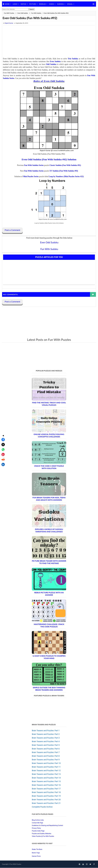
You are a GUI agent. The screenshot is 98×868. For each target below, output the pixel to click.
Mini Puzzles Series (31, 177)
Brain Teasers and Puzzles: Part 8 (46, 756)
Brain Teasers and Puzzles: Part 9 (46, 760)
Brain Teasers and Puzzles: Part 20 (46, 800)
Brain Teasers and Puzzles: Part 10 (46, 763)
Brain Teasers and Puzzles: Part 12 (46, 771)
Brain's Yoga (36, 853)
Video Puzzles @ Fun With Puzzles (43, 836)
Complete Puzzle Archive (42, 807)
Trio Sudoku (73, 59)
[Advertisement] (49, 42)
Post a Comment (12, 230)
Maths (23, 4)
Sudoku (61, 4)
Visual (70, 4)
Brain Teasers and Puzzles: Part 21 (46, 803)
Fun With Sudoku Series (34, 165)
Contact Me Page (37, 823)
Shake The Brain (37, 850)
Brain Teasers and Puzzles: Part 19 (46, 796)
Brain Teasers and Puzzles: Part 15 (46, 782)
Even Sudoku (55, 62)
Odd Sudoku (51, 64)
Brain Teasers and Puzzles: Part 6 (46, 749)
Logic (15, 4)
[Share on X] (2, 428)
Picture (33, 4)
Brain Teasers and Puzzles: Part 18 (46, 792)
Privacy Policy (36, 828)
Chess (51, 4)
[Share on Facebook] (2, 423)
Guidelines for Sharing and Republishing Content (47, 826)
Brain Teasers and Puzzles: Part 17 (46, 789)
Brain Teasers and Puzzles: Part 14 (46, 778)
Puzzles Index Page (38, 831)
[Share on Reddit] (2, 443)
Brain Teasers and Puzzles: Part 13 (46, 774)
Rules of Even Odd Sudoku (49, 81)
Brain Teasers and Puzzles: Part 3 (46, 738)
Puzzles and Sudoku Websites (42, 834)
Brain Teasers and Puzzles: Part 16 (46, 785)
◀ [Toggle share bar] (2, 419)
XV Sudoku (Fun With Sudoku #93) (64, 171)
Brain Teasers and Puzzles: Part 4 (46, 742)
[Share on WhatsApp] (2, 433)
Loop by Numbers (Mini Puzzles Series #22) (66, 177)
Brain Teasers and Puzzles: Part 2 (46, 734)
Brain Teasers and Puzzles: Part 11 (46, 767)
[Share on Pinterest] (2, 438)
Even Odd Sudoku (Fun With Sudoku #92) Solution (49, 160)
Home (7, 4)
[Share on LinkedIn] (2, 448)
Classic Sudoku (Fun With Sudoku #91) (65, 165)
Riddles (42, 4)
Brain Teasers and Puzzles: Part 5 (46, 745)
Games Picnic (36, 856)
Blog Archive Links (38, 820)
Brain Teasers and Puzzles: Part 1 (46, 731)
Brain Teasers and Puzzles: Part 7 (46, 753)
